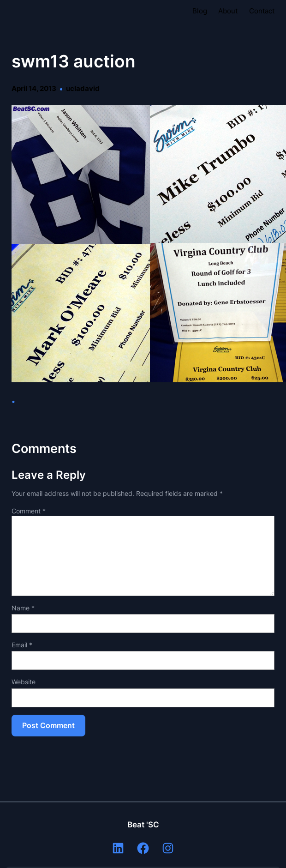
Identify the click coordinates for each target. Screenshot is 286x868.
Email (22, 645)
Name (23, 608)
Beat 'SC (143, 825)
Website (24, 682)
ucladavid (83, 89)
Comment (29, 511)
